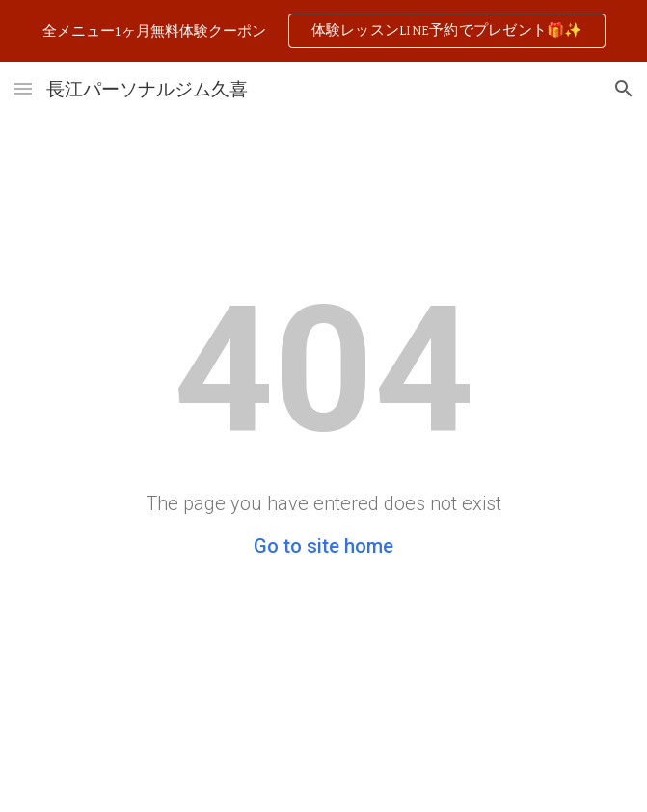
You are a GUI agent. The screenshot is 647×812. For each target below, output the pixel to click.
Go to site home (323, 546)
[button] (23, 88)
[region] (323, 31)
